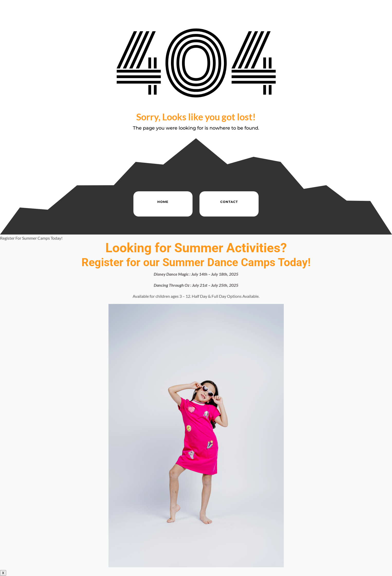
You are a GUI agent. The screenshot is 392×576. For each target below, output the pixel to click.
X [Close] (3, 573)
